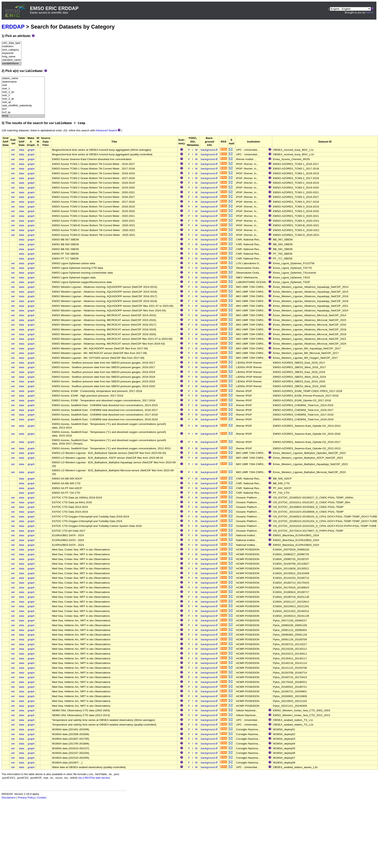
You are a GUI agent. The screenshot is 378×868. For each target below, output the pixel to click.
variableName (11, 63)
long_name (11, 57)
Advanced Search (106, 130)
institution (11, 46)
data (21, 150)
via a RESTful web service (94, 778)
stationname (23, 82)
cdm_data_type (11, 43)
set (13, 150)
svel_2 (23, 95)
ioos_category (11, 50)
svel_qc (23, 102)
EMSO (370, 12)
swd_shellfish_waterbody (23, 106)
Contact (42, 798)
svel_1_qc (23, 92)
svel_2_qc (23, 99)
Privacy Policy (26, 798)
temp (23, 116)
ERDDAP (13, 27)
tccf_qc (23, 112)
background (209, 150)
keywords (11, 53)
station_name (23, 78)
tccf (23, 109)
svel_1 (23, 89)
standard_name (11, 60)
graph (31, 150)
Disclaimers (9, 798)
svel (23, 85)
